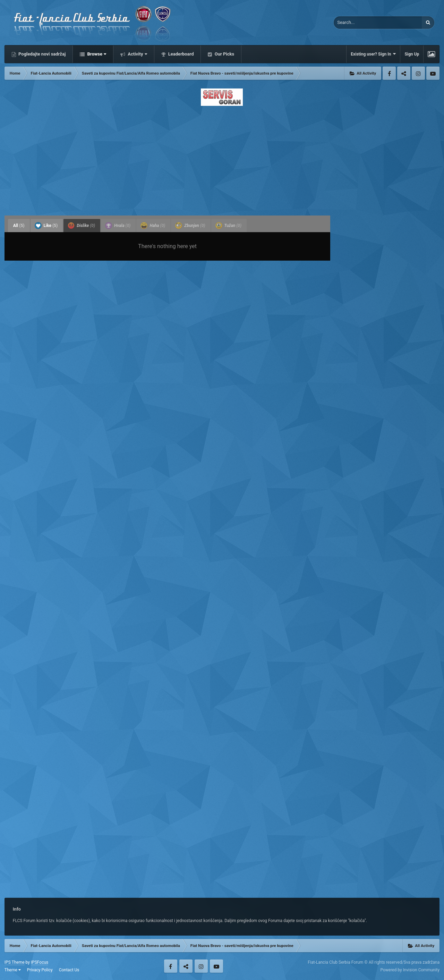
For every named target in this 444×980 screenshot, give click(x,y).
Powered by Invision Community (410, 970)
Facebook (389, 73)
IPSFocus (40, 962)
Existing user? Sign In (373, 54)
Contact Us (69, 970)
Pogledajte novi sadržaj (42, 54)
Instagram (418, 73)
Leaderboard (181, 54)
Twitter (404, 73)
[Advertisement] (222, 159)
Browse (96, 54)
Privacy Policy (40, 970)
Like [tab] (46, 226)
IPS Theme (15, 962)
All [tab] (19, 226)
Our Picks (224, 54)
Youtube (433, 73)
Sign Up (412, 54)
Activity (137, 54)
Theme (13, 970)
